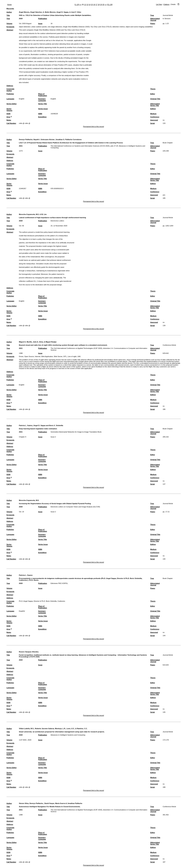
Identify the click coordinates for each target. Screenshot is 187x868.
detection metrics (119, 27)
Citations (167, 4)
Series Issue (43, 109)
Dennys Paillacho (26, 139)
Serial (152, 123)
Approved (154, 120)
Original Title (155, 99)
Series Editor (12, 104)
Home (9, 5)
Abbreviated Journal (155, 19)
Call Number (11, 123)
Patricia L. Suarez (26, 575)
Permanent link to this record (93, 127)
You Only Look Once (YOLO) (101, 27)
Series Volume (9, 110)
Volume (9, 23)
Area (8, 117)
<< (80, 5)
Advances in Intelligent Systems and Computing (68, 735)
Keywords (10, 27)
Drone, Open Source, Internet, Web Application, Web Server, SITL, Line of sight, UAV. (50, 356)
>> (106, 5)
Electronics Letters (57, 221)
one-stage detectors (55, 27)
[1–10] (77, 5)
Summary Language (42, 100)
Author (9, 12)
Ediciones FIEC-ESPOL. (59, 583)
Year (8, 19)
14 (90, 5)
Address (10, 86)
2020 (21, 19)
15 (92, 5)
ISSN (8, 114)
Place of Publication (43, 95)
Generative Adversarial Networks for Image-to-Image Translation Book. (76, 432)
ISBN (40, 114)
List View (159, 4)
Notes (9, 120)
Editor (153, 94)
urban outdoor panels (39, 27)
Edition (153, 109)
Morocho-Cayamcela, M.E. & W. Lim (33, 214)
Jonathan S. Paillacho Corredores (69, 139)
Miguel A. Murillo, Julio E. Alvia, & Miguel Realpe (38, 342)
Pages (153, 23)
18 (99, 5)
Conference (155, 117)
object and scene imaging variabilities (139, 27)
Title (8, 15)
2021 (21, 146)
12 (85, 5)
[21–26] (110, 5)
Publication (43, 19)
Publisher (10, 94)
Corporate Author (10, 90)
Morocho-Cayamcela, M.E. (29, 500)
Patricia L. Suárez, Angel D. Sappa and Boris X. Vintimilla (41, 425)
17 (96, 5)
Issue (40, 23)
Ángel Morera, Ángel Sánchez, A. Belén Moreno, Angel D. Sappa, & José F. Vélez (50, 12)
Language (10, 99)
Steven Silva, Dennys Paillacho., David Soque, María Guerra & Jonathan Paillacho (51, 803)
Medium (153, 114)
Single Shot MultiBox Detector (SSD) (76, 27)
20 (103, 5)
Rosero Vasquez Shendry (29, 652)
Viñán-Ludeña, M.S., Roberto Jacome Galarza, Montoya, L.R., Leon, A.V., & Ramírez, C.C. (53, 729)
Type (152, 15)
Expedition (42, 117)
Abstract (10, 30)
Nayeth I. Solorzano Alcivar (44, 139)
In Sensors (166, 19)
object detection (25, 27)
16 (94, 5)
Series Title (43, 104)
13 (87, 5)
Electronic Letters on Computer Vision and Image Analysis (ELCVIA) (75, 507)
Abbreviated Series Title (155, 105)
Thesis (153, 89)
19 (101, 5)
